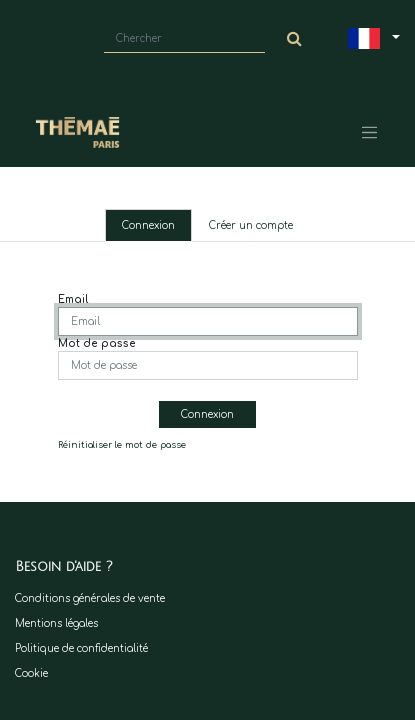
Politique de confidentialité (81, 648)
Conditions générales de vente (90, 598)
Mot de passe (97, 343)
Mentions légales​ (56, 623)
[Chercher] (295, 39)
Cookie (31, 673)
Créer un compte (251, 225)
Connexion (148, 225)
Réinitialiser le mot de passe (122, 445)
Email (73, 299)
